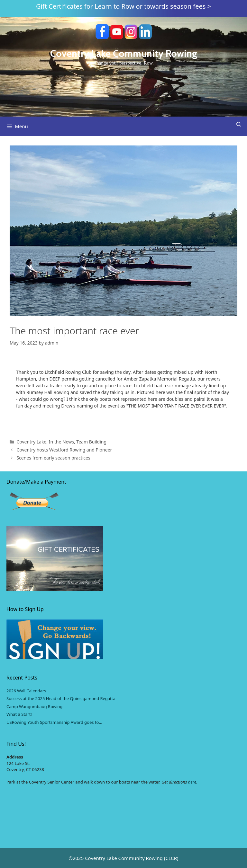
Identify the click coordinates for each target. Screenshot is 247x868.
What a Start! (19, 714)
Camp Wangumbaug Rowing (34, 706)
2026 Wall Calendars (26, 691)
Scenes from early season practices (53, 458)
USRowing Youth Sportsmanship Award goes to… (54, 722)
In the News (61, 442)
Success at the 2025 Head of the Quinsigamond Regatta (61, 698)
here (192, 782)
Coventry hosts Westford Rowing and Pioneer (64, 450)
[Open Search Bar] (239, 124)
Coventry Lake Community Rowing (124, 53)
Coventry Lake (31, 442)
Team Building (91, 442)
